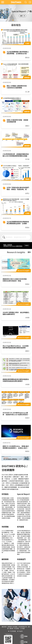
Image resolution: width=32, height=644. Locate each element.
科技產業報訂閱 (23, 627)
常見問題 (16, 628)
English (21, 631)
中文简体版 (13, 631)
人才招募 (22, 628)
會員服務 (15, 627)
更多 (22, 16)
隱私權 (11, 628)
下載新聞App (8, 634)
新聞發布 (10, 627)
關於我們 (4, 627)
